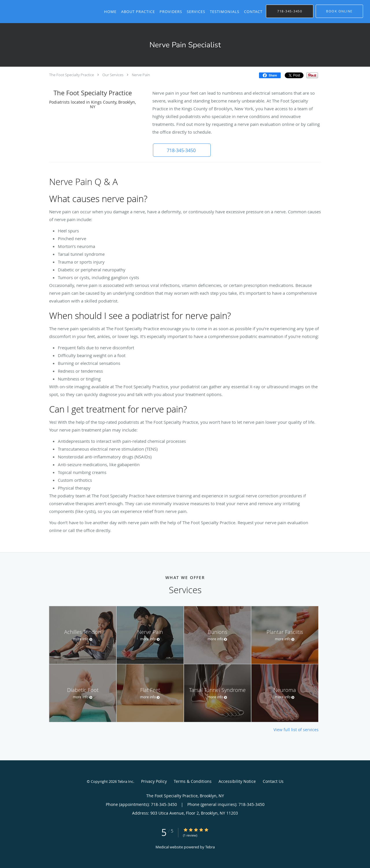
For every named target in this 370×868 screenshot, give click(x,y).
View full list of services (296, 730)
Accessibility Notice (237, 781)
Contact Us (273, 781)
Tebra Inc (125, 781)
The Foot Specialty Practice (72, 75)
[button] (339, 11)
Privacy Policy (154, 781)
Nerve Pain (141, 75)
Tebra (210, 847)
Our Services (113, 75)
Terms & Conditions (193, 781)
